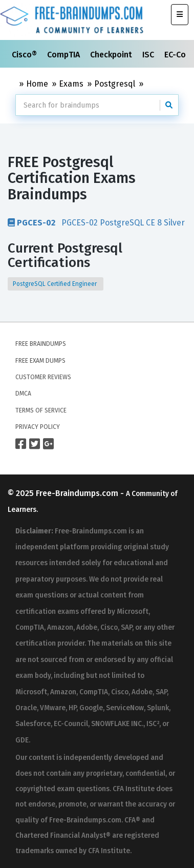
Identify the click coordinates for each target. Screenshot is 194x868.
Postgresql (115, 84)
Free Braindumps (41, 344)
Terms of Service (41, 410)
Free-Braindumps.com (78, 493)
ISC (149, 55)
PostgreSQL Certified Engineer (56, 284)
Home (37, 84)
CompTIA (64, 55)
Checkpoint (112, 55)
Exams (71, 84)
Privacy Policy (38, 427)
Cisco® (25, 55)
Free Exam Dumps (40, 361)
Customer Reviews (43, 377)
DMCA (23, 394)
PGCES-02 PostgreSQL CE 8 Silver (96, 222)
